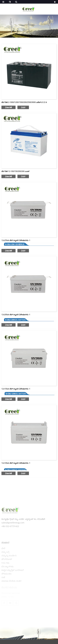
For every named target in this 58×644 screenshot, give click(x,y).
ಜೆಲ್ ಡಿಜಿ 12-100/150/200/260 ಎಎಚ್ (15, 171)
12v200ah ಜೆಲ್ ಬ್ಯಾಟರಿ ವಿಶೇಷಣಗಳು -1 (16, 315)
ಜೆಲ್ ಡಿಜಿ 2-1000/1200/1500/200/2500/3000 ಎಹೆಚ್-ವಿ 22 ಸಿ (24, 102)
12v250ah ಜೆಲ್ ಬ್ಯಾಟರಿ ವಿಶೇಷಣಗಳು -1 (16, 240)
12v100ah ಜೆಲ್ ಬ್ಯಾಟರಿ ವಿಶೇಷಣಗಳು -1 (16, 463)
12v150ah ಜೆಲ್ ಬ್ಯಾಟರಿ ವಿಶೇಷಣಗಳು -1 (16, 389)
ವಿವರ (23, 107)
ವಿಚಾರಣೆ (8, 107)
